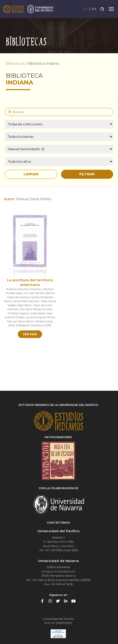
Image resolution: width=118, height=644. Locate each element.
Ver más (30, 334)
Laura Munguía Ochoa (40, 317)
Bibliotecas (15, 63)
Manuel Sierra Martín (20, 321)
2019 (48, 325)
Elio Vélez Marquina (33, 309)
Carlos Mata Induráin (26, 301)
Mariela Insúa (44, 321)
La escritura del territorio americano (30, 282)
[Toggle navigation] (111, 9)
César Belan (25, 305)
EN (94, 9)
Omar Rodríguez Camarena (26, 325)
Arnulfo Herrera (34, 293)
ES (86, 9)
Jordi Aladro (38, 313)
